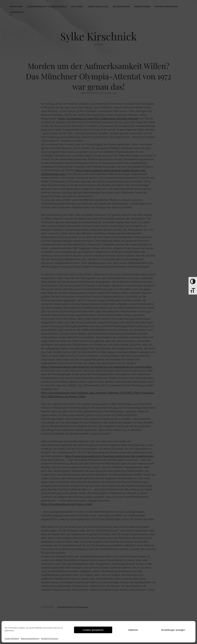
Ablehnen (133, 630)
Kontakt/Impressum (50, 638)
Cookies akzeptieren (93, 630)
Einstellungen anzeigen (173, 630)
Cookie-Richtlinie (12, 638)
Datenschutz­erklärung (30, 638)
